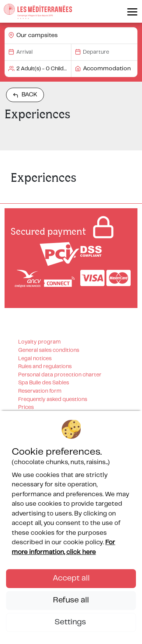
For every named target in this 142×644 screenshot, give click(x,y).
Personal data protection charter (60, 375)
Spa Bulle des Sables (44, 383)
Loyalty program (39, 342)
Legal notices (35, 359)
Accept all (71, 578)
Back (25, 95)
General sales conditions (49, 350)
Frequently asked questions (53, 399)
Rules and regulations (45, 367)
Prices (26, 407)
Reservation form (40, 391)
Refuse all (71, 600)
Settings (71, 622)
